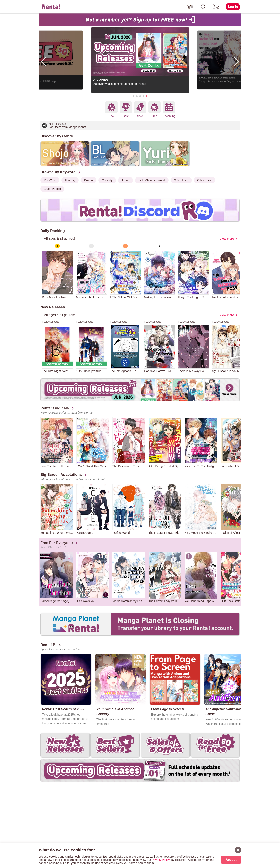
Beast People (52, 189)
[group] (57, 271)
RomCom (50, 180)
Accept (231, 860)
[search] (203, 7)
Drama (88, 180)
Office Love (205, 180)
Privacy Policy (161, 860)
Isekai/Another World (152, 180)
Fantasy (70, 180)
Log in (233, 7)
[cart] (216, 7)
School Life (181, 180)
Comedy (107, 180)
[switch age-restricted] (190, 7)
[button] (134, 96)
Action (125, 180)
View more (227, 239)
